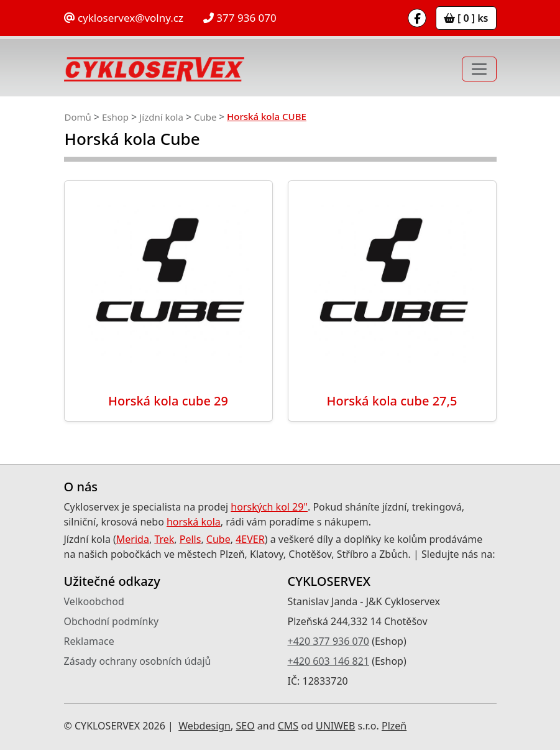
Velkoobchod (94, 601)
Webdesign (204, 726)
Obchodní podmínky (112, 621)
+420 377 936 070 (328, 641)
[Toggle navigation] (479, 69)
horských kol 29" (269, 507)
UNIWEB (335, 726)
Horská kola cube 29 (168, 401)
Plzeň (394, 726)
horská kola (194, 522)
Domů (78, 117)
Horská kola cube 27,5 (392, 401)
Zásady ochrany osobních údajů (138, 661)
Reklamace (89, 641)
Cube (205, 117)
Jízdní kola (161, 117)
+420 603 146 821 (328, 661)
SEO (245, 726)
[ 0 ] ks (466, 18)
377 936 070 (240, 18)
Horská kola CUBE (267, 116)
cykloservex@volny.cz (124, 18)
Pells (190, 539)
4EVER (250, 539)
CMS (288, 726)
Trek (164, 539)
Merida (133, 539)
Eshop (115, 117)
